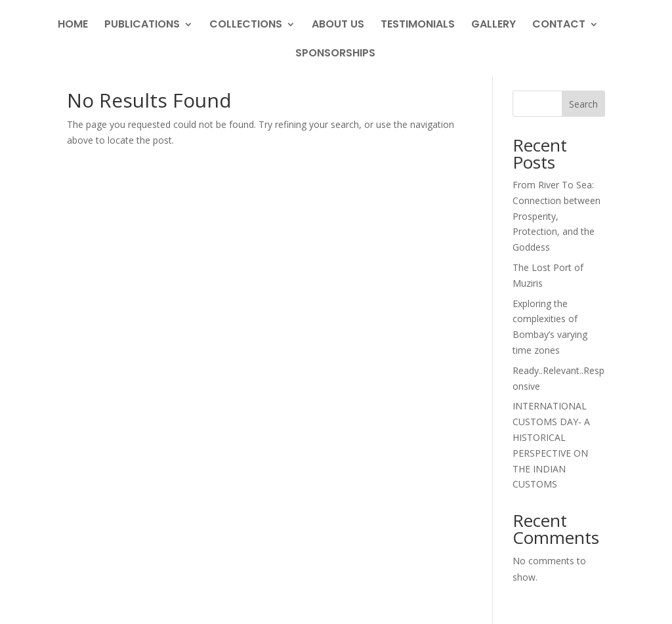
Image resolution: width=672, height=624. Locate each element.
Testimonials (418, 26)
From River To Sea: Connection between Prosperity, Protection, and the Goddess (556, 216)
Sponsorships (335, 54)
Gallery (493, 26)
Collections (246, 26)
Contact (559, 26)
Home (73, 26)
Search (583, 104)
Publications (142, 26)
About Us (338, 26)
